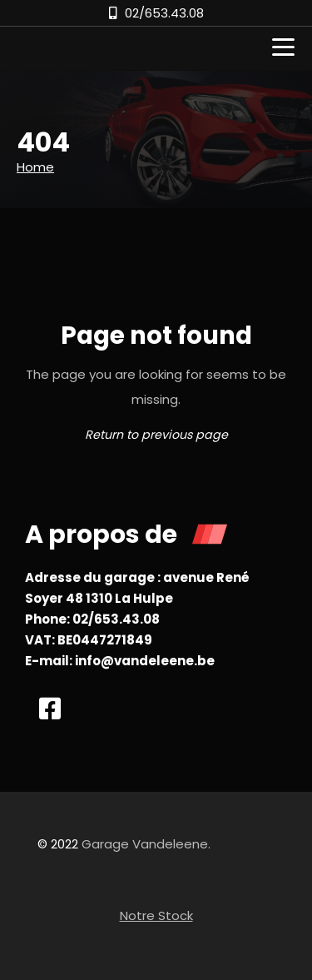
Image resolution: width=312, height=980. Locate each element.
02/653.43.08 (164, 13)
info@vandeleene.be (145, 661)
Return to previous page (156, 435)
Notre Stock (156, 915)
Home (35, 167)
